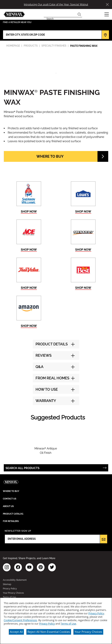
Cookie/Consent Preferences (20, 620)
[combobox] (60, 14)
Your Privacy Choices (88, 632)
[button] (107, 14)
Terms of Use (68, 624)
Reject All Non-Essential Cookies (49, 632)
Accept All (16, 632)
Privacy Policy (96, 613)
